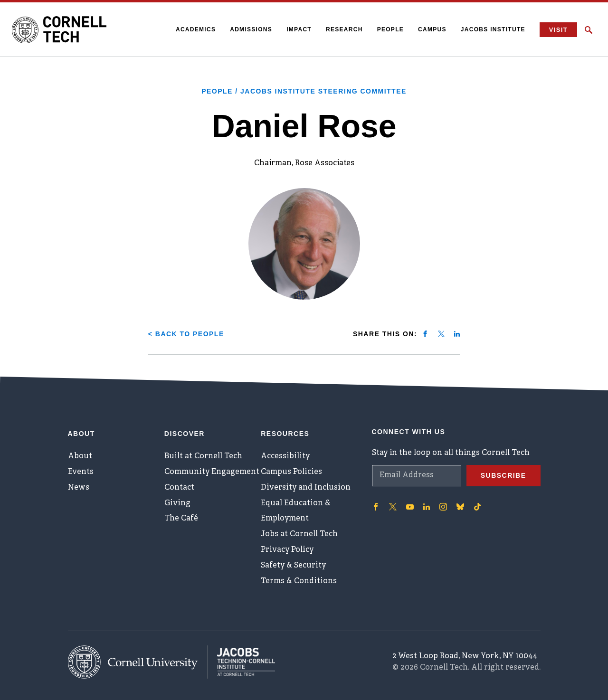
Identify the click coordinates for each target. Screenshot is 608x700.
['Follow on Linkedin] (427, 507)
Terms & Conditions (298, 582)
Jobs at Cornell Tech (299, 535)
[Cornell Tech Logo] (59, 30)
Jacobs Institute (493, 29)
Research (344, 29)
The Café (181, 519)
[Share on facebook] (425, 334)
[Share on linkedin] (457, 334)
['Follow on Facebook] (376, 507)
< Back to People (186, 334)
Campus (432, 29)
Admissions (251, 29)
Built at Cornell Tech (203, 456)
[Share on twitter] (441, 334)
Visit (558, 30)
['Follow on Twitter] (393, 507)
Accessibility (285, 456)
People (390, 29)
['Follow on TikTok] (477, 507)
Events (81, 472)
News (79, 488)
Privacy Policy (287, 550)
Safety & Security (293, 566)
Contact (179, 488)
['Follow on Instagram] (443, 507)
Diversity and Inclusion (305, 488)
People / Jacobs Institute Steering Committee (304, 91)
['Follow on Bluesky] (460, 507)
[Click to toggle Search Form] (589, 30)
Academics (196, 29)
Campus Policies (291, 472)
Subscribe (503, 475)
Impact (299, 29)
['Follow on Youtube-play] (410, 507)
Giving (177, 503)
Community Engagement (212, 472)
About (80, 456)
